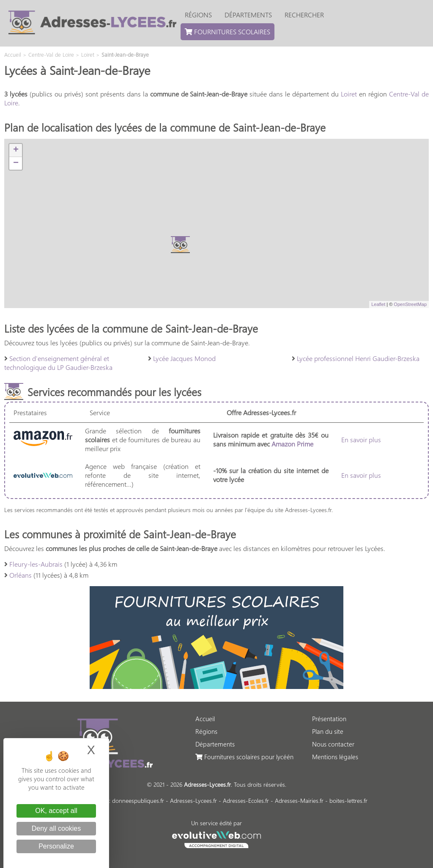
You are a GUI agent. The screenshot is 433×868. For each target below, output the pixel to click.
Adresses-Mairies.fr (299, 800)
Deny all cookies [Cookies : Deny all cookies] (56, 828)
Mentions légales (335, 757)
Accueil (205, 719)
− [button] (16, 163)
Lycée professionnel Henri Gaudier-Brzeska (358, 358)
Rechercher (304, 15)
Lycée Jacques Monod (184, 358)
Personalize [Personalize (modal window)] (56, 846)
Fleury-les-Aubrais (36, 564)
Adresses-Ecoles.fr (246, 800)
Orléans (21, 575)
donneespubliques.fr (138, 800)
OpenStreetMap (410, 304)
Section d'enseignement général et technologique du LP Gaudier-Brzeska (58, 363)
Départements (248, 15)
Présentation (329, 719)
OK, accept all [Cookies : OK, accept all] (56, 811)
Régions (198, 15)
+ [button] (16, 150)
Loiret (349, 94)
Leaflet (378, 304)
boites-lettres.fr (348, 800)
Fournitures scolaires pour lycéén (244, 757)
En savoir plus (361, 440)
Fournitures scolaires (227, 32)
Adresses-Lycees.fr (193, 800)
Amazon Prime (292, 444)
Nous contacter (333, 744)
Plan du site (328, 731)
